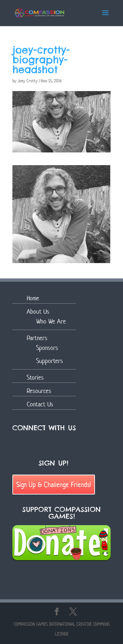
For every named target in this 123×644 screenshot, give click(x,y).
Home (33, 298)
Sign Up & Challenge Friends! (54, 484)
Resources (39, 391)
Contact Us (40, 404)
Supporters (50, 361)
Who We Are (51, 321)
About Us (38, 312)
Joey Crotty (28, 81)
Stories (35, 377)
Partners (37, 338)
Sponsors (47, 348)
